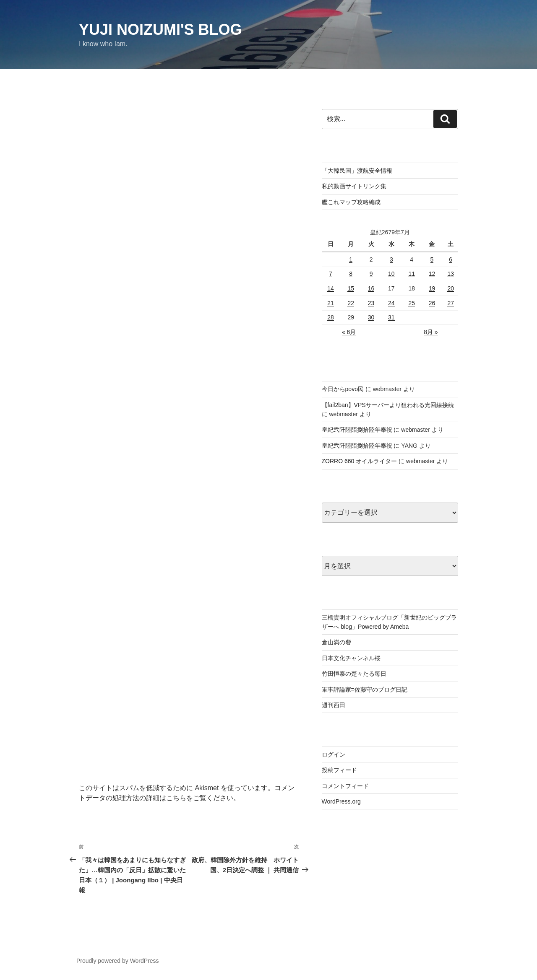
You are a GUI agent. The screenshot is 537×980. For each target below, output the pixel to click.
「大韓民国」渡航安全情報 (357, 171)
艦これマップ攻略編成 (351, 202)
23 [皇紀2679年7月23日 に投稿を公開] (371, 303)
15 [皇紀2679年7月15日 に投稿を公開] (351, 288)
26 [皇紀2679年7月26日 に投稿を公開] (432, 303)
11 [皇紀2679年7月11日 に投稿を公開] (412, 274)
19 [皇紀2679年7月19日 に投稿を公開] (432, 288)
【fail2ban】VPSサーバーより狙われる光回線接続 (388, 405)
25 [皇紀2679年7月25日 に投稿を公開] (412, 303)
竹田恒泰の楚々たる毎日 (354, 674)
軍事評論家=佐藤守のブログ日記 (365, 690)
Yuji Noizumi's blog (160, 30)
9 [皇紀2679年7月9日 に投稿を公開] (371, 274)
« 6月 (349, 332)
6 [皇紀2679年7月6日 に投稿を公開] (451, 259)
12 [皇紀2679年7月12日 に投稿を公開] (432, 274)
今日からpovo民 (343, 389)
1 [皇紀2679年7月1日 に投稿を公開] (351, 259)
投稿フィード (339, 770)
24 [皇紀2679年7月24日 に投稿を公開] (391, 303)
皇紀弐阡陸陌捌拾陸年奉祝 (357, 430)
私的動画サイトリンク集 (354, 186)
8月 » (431, 332)
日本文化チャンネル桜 (351, 658)
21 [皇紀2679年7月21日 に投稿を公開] (331, 303)
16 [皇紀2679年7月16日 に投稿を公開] (371, 288)
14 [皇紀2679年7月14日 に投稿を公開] (331, 288)
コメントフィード (345, 786)
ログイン (334, 754)
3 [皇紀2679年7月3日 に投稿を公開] (391, 259)
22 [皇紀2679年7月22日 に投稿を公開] (351, 303)
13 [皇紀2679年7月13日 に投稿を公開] (451, 274)
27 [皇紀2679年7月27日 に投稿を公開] (451, 303)
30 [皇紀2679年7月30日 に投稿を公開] (371, 317)
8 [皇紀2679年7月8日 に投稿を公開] (351, 274)
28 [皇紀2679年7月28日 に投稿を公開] (331, 317)
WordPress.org (341, 801)
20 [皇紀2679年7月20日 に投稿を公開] (451, 288)
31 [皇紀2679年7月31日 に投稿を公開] (391, 317)
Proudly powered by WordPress (118, 961)
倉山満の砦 (336, 642)
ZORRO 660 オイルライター (360, 461)
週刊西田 (334, 705)
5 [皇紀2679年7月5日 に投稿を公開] (432, 259)
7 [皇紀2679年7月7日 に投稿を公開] (331, 274)
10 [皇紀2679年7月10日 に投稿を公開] (391, 274)
